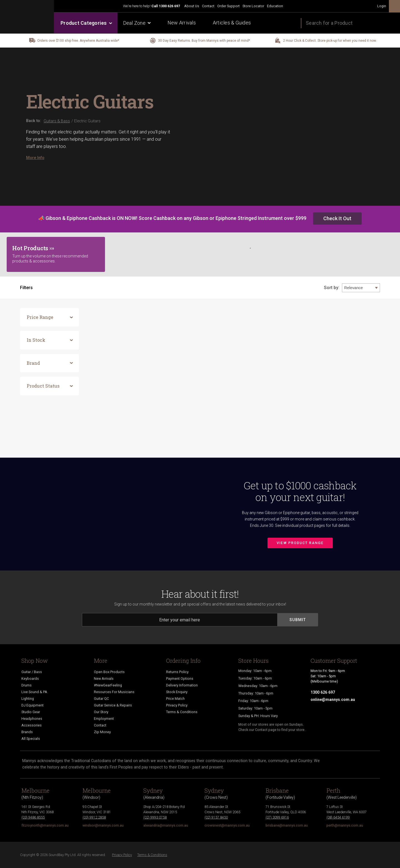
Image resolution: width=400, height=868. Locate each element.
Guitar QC (101, 699)
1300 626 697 (169, 6)
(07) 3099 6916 (277, 817)
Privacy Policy (177, 705)
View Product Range (300, 543)
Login (382, 6)
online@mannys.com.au (333, 700)
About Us (192, 6)
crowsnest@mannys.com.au (227, 825)
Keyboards (30, 679)
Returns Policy (177, 672)
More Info (35, 158)
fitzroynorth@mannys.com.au (45, 825)
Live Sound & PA (34, 692)
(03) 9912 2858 (94, 817)
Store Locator (253, 6)
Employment (104, 719)
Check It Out (337, 218)
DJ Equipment (32, 705)
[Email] (180, 620)
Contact (208, 6)
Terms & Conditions (182, 712)
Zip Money (102, 732)
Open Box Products (109, 672)
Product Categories (86, 23)
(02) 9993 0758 (155, 817)
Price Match (175, 699)
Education (275, 6)
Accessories (32, 725)
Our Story (101, 712)
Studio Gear (31, 712)
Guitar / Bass (32, 672)
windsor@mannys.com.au (103, 825)
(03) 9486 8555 (33, 817)
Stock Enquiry (177, 692)
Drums (27, 685)
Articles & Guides (232, 23)
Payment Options (180, 679)
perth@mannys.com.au (345, 825)
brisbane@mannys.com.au (287, 825)
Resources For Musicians (114, 692)
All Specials (31, 739)
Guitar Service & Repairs (113, 705)
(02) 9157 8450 (216, 817)
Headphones (32, 719)
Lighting (28, 699)
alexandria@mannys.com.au (166, 825)
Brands (27, 732)
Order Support (228, 6)
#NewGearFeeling (108, 685)
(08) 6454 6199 (338, 817)
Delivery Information (182, 685)
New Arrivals (182, 23)
